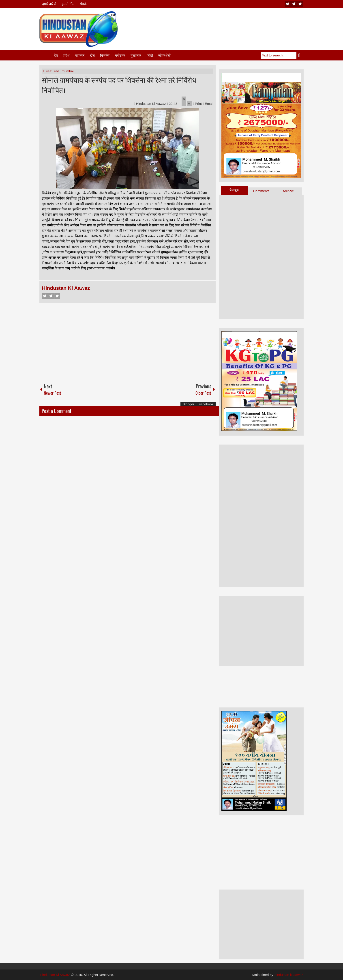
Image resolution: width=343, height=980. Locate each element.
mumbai (68, 71)
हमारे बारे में (49, 4)
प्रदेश (66, 55)
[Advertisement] (222, 22)
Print (197, 104)
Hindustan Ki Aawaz (151, 104)
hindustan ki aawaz (289, 975)
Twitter (51, 296)
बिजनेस (105, 55)
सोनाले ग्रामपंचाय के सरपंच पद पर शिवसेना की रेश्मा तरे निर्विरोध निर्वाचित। (119, 85)
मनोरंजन (120, 55)
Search (300, 55)
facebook (300, 4)
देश (56, 55)
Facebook (45, 296)
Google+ (57, 296)
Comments (261, 191)
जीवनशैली (164, 55)
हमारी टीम (68, 4)
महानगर (80, 55)
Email (208, 104)
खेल (92, 55)
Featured (52, 71)
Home (46, 55)
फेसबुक (234, 190)
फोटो (150, 55)
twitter (294, 4)
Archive (288, 191)
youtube (288, 4)
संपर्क (83, 4)
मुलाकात (136, 55)
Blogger (189, 404)
